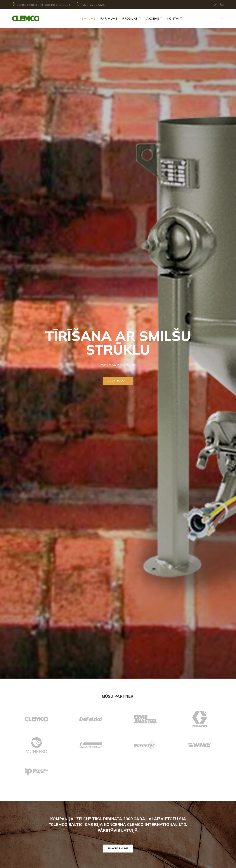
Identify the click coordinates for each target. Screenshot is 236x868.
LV (215, 4)
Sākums (89, 18)
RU (222, 4)
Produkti (130, 18)
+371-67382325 (93, 5)
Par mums (109, 18)
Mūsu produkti (118, 381)
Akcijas (153, 18)
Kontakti (175, 18)
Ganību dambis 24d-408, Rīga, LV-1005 (43, 5)
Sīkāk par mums (118, 848)
